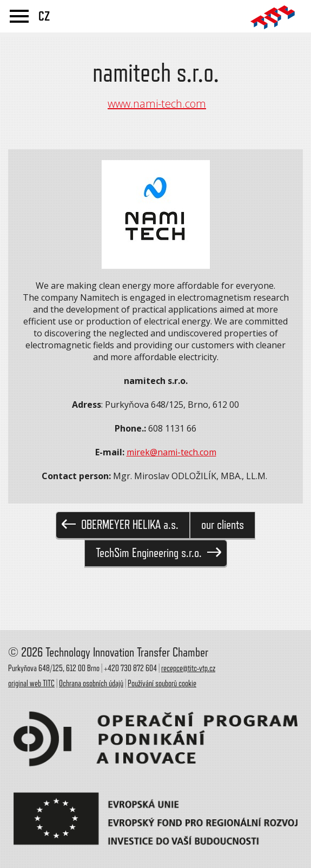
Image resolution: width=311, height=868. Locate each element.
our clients (223, 525)
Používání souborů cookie (162, 684)
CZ (44, 16)
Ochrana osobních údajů (91, 684)
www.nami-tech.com (157, 104)
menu (19, 16)
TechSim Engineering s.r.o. (158, 553)
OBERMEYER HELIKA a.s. (120, 525)
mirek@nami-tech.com (171, 452)
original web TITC (31, 684)
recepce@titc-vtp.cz (188, 668)
